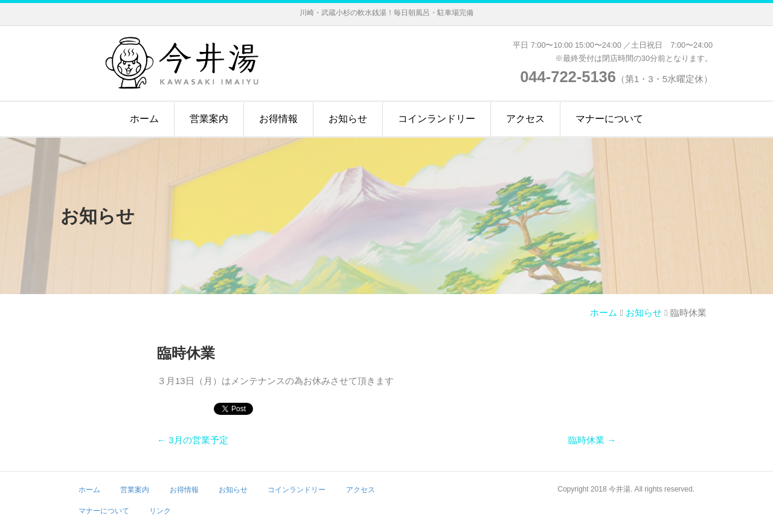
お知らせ (348, 119)
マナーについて (609, 119)
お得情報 (278, 119)
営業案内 (209, 119)
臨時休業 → (592, 440)
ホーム (144, 119)
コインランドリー (437, 119)
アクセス (525, 119)
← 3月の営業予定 (193, 440)
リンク (160, 511)
